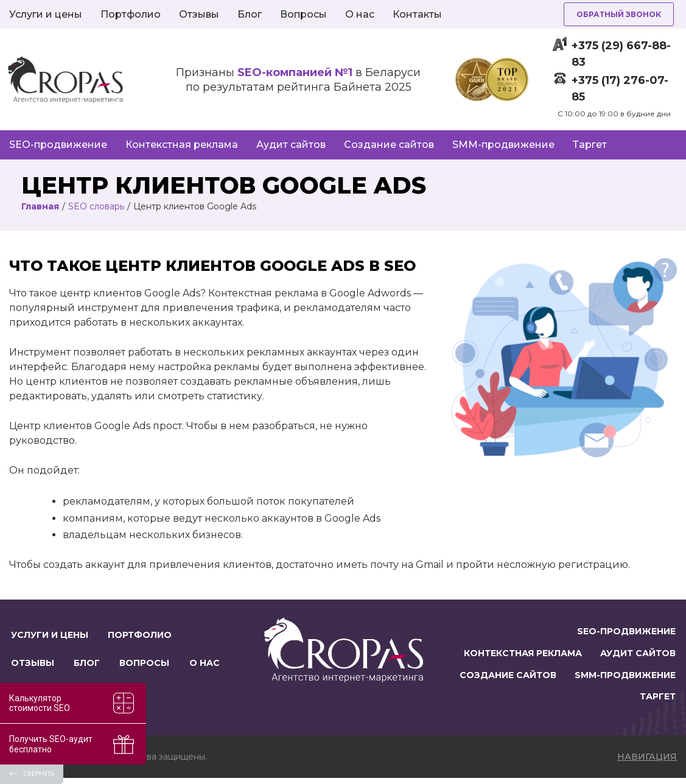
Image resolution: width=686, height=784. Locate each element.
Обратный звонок (619, 14)
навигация (647, 763)
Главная (40, 206)
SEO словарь (96, 206)
